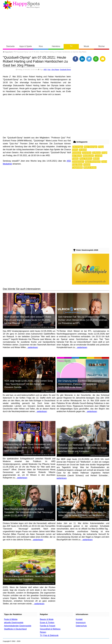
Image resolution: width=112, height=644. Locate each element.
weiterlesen (33, 347)
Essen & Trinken (47, 623)
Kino (41, 46)
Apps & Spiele (26, 46)
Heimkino (56, 46)
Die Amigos (78, 147)
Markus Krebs (90, 168)
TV (71, 46)
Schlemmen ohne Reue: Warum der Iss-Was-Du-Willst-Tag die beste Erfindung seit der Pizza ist (82, 514)
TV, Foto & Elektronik (49, 635)
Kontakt (79, 619)
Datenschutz (81, 626)
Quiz (49, 70)
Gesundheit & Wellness (50, 629)
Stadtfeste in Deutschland (15, 629)
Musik (86, 46)
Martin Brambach (93, 162)
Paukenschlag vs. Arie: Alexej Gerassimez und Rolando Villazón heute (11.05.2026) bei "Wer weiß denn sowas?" (27, 448)
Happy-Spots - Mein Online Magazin (21, 5)
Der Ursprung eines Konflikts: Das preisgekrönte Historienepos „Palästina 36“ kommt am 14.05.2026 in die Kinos (82, 384)
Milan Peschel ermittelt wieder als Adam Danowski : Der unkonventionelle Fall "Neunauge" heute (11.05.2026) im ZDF (29, 512)
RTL (107, 327)
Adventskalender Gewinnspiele (18, 626)
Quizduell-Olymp (65, 70)
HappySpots (8, 52)
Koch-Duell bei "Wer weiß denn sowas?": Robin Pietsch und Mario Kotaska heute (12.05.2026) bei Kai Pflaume (28, 320)
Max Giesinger (91, 147)
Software (96, 153)
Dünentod (87, 153)
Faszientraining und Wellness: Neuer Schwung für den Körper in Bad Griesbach (29, 578)
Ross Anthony (86, 159)
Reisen (43, 632)
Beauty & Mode (47, 619)
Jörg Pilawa (55, 70)
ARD (45, 70)
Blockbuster (88, 156)
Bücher (102, 46)
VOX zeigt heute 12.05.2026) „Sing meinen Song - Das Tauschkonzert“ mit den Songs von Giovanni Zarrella (28, 384)
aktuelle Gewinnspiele (14, 623)
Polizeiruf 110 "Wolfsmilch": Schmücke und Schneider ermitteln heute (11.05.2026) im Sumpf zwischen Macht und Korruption (82, 448)
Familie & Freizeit (48, 626)
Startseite (10, 46)
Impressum (81, 623)
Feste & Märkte (11, 619)
